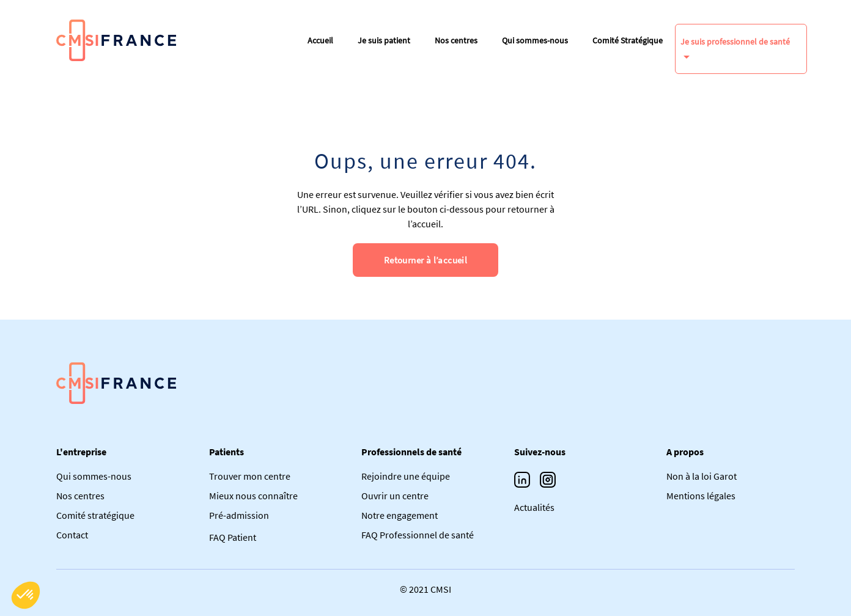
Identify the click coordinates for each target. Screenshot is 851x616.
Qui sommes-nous (535, 40)
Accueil (320, 40)
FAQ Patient (233, 537)
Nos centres (456, 40)
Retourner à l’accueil (425, 260)
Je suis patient (384, 40)
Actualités (534, 507)
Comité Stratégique (628, 40)
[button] (26, 595)
